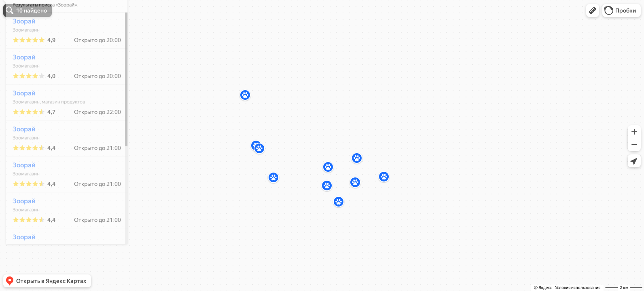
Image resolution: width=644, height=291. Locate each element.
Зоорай (20, 45)
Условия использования (578, 288)
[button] (593, 11)
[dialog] (62, 144)
